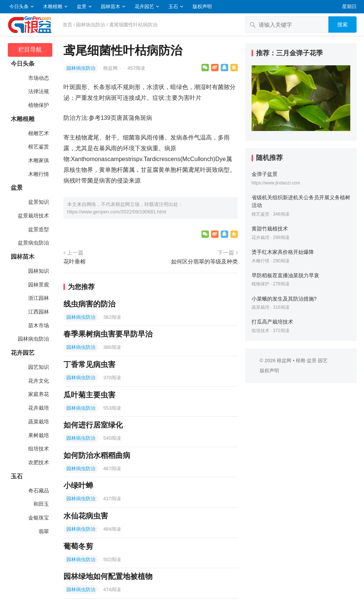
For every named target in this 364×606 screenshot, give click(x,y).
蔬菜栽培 (38, 422)
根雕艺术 (38, 133)
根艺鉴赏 (38, 147)
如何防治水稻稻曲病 (97, 455)
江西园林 (38, 312)
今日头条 (19, 6)
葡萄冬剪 (78, 546)
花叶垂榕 (75, 261)
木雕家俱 (38, 160)
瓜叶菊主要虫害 (89, 395)
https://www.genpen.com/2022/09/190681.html (117, 212)
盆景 (82, 6)
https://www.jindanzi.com (276, 183)
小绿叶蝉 (78, 485)
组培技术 (38, 449)
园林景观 (38, 285)
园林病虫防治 (91, 25)
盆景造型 (38, 229)
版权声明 (202, 6)
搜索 (342, 24)
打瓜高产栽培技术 (272, 322)
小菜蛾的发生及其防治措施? (284, 299)
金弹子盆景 (265, 174)
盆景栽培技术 (33, 216)
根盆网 (111, 68)
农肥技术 (38, 462)
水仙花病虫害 (86, 516)
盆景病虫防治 (33, 243)
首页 (68, 25)
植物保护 (38, 105)
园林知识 (38, 271)
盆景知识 (38, 202)
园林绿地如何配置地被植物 (108, 576)
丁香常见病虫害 (89, 364)
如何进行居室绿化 (93, 425)
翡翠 (43, 531)
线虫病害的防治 (89, 304)
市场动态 (38, 78)
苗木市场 (38, 325)
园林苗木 (111, 6)
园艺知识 (38, 367)
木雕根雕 (53, 6)
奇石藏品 (38, 491)
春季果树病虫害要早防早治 (108, 334)
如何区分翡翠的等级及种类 (204, 261)
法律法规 (38, 91)
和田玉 (41, 504)
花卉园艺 (144, 6)
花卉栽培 (38, 408)
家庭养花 (38, 394)
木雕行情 (38, 174)
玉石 (173, 6)
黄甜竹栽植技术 (270, 229)
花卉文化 (38, 381)
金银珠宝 (38, 518)
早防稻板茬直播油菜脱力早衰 (285, 275)
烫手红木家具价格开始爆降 (283, 252)
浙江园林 (38, 298)
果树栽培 (38, 435)
